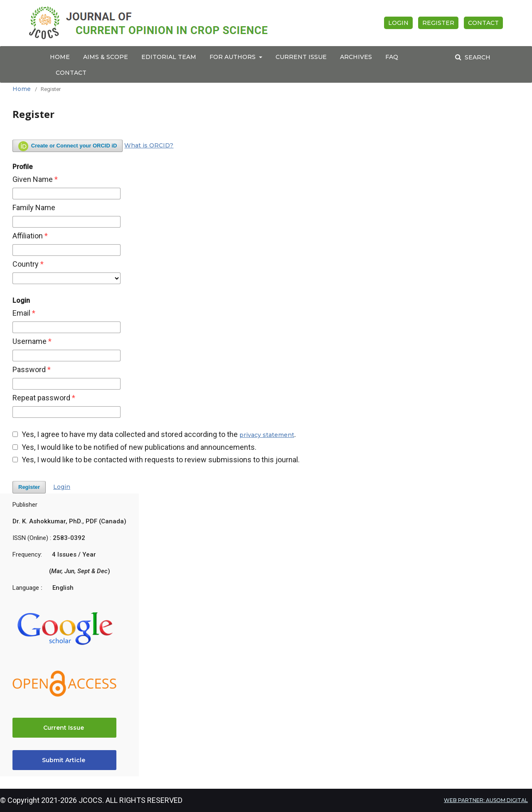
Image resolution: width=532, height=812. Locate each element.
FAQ (392, 57)
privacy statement (267, 435)
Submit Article (64, 760)
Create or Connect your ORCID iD (68, 146)
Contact (71, 73)
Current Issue (301, 57)
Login (398, 23)
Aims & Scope (106, 57)
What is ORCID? (149, 145)
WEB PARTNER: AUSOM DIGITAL (486, 800)
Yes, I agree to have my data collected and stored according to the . (154, 434)
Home (60, 57)
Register (438, 23)
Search (477, 57)
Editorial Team (169, 57)
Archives (356, 57)
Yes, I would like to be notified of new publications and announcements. (134, 447)
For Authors (233, 57)
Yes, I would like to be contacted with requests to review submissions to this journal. (156, 460)
